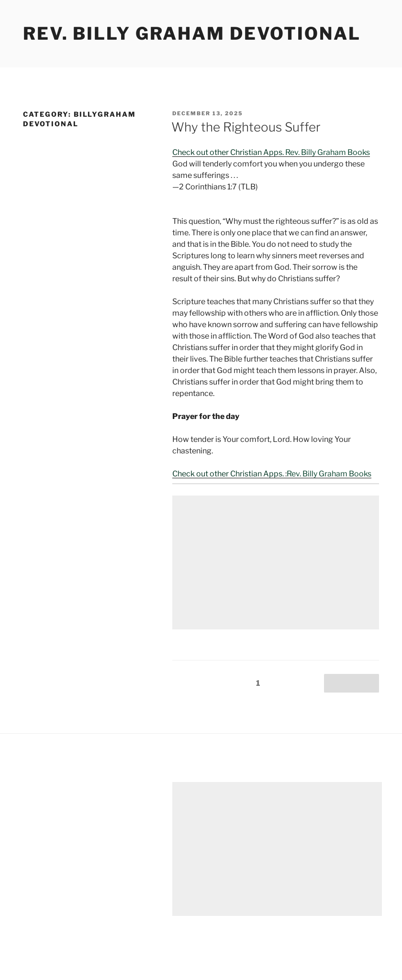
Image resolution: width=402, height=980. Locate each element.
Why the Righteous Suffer (246, 127)
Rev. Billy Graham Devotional (192, 33)
